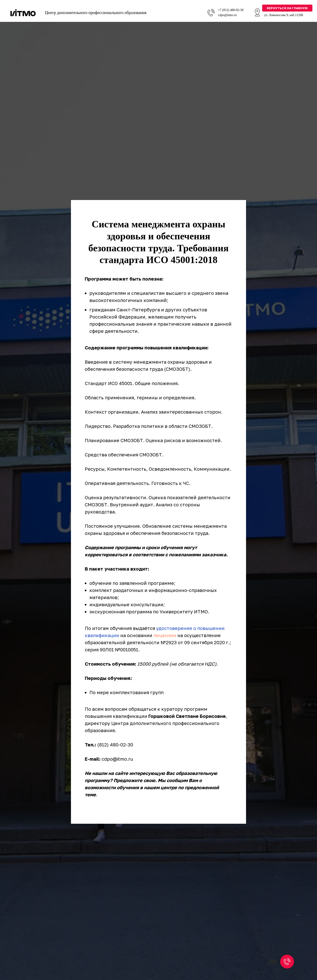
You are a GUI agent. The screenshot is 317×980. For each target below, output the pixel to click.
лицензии (165, 635)
